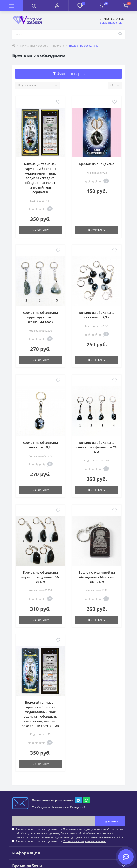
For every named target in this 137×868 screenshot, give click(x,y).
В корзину (40, 230)
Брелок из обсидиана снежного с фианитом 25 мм (97, 447)
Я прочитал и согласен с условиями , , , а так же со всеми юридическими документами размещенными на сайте (69, 833)
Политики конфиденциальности (84, 829)
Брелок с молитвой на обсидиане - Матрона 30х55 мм (97, 577)
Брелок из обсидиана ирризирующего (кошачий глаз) (40, 317)
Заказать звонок (111, 23)
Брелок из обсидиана (97, 164)
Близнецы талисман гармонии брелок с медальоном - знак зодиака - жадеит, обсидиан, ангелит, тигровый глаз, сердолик (40, 178)
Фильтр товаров (68, 74)
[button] (57, 6)
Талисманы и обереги (34, 46)
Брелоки (59, 46)
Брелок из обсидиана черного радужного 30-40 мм (40, 577)
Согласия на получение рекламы (85, 841)
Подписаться (110, 821)
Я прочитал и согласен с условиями (61, 841)
